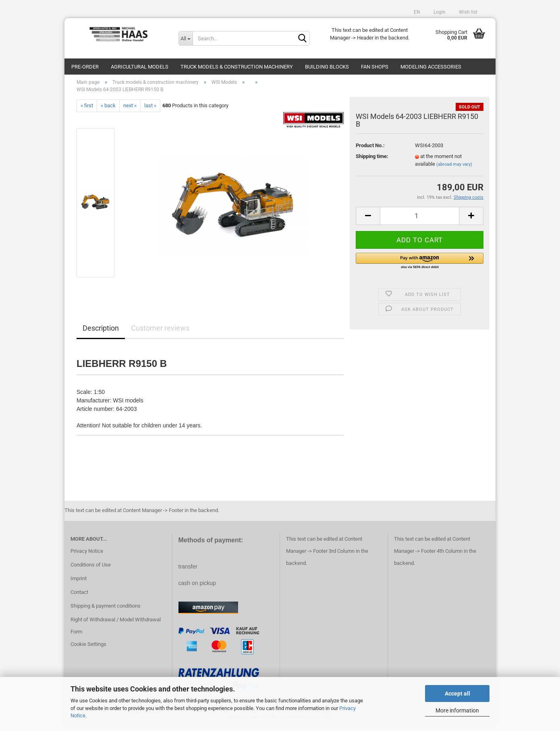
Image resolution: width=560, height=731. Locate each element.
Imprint (79, 582)
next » (130, 109)
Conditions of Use (91, 569)
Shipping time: (372, 160)
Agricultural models (140, 67)
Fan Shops (375, 67)
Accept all (457, 694)
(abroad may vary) (454, 168)
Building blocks (327, 67)
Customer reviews (160, 332)
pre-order (85, 67)
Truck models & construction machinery (237, 67)
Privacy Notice (87, 555)
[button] (420, 265)
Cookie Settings (88, 649)
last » (150, 109)
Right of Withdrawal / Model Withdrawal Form (116, 630)
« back (108, 109)
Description (101, 332)
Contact (79, 596)
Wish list (468, 12)
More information (457, 710)
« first (87, 109)
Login (439, 12)
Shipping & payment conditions (106, 610)
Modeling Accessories (431, 67)
